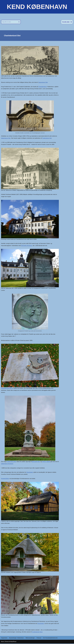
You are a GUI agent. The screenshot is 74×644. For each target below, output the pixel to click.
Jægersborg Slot (43, 82)
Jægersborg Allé (11, 462)
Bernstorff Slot (36, 462)
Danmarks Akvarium (27, 246)
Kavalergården (5, 479)
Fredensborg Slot (47, 138)
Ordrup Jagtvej (46, 462)
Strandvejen (30, 473)
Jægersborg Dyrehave (8, 464)
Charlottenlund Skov (7, 388)
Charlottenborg (43, 87)
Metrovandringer (30, 638)
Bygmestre (4, 638)
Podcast (39, 638)
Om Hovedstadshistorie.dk (50, 638)
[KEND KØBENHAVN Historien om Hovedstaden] (37, 7)
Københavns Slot (6, 138)
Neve (3, 642)
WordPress (13, 642)
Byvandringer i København (16, 638)
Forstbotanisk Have (37, 632)
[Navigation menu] (67, 22)
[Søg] (9, 22)
